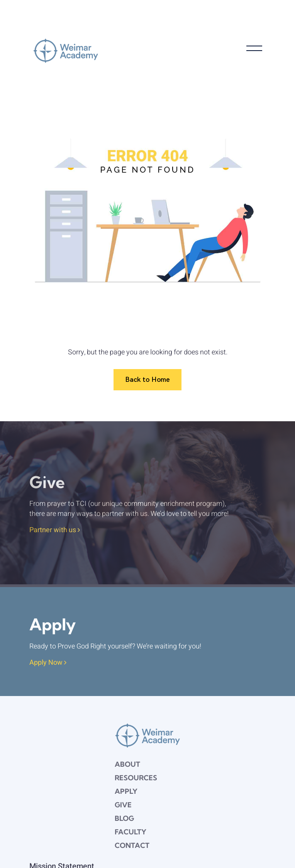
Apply (126, 791)
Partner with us (55, 530)
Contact (132, 845)
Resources (136, 778)
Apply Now (48, 663)
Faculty (131, 832)
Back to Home (147, 379)
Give (123, 805)
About (127, 764)
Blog (124, 818)
